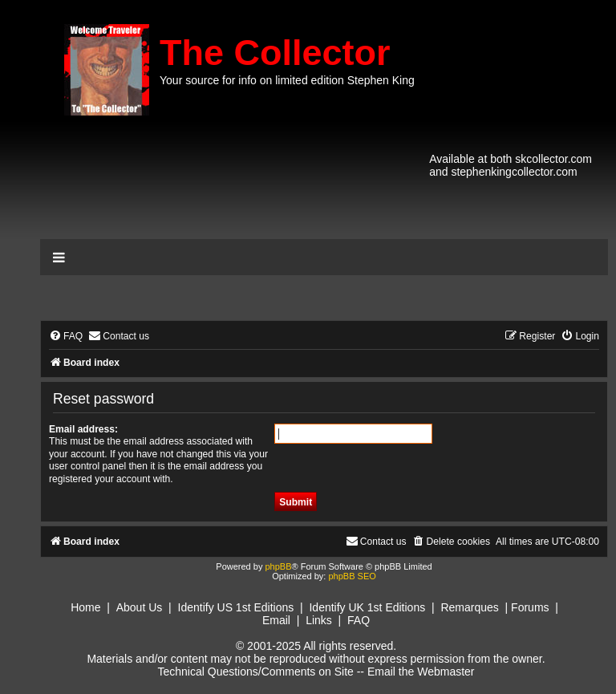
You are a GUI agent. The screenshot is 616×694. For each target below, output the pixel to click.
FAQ (359, 620)
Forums (530, 607)
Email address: (83, 429)
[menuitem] (66, 337)
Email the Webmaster (421, 672)
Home (85, 607)
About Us (140, 607)
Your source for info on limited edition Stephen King (287, 80)
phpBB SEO (352, 576)
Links (319, 620)
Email (276, 620)
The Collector (275, 53)
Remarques (469, 607)
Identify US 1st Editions (236, 607)
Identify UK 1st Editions (367, 607)
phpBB (278, 566)
